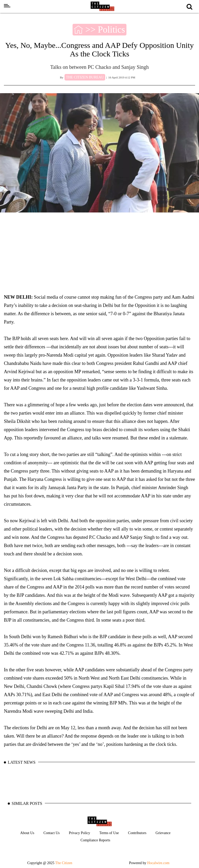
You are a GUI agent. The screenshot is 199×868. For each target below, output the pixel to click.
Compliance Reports (95, 840)
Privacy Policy (80, 833)
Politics (111, 30)
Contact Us (52, 833)
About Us (27, 833)
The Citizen (64, 863)
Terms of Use (109, 833)
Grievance (163, 833)
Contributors (137, 833)
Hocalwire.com (158, 863)
